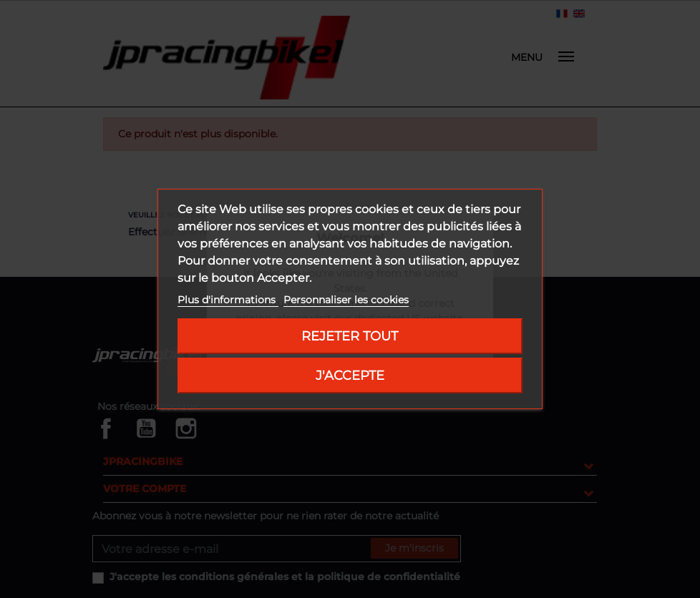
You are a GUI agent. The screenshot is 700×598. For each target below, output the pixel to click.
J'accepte (350, 375)
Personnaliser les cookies (346, 300)
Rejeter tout (350, 336)
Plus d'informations (228, 300)
